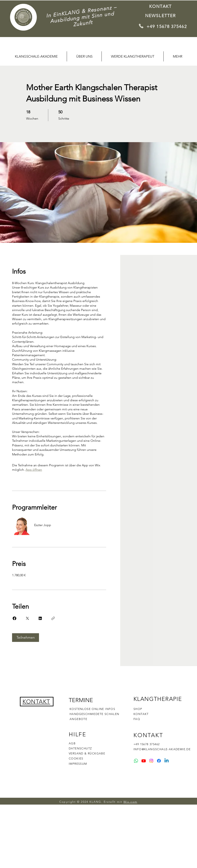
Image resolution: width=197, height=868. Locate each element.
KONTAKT (141, 714)
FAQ (137, 719)
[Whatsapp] (136, 761)
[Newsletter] (161, 16)
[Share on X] (27, 618)
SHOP (138, 709)
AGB (72, 743)
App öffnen (34, 470)
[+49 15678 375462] (168, 26)
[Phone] (141, 26)
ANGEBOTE (78, 719)
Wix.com (130, 802)
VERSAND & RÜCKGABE (87, 753)
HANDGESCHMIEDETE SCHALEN (94, 714)
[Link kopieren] (53, 618)
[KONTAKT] (161, 6)
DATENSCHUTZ (80, 748)
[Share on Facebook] (14, 618)
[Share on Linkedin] (40, 618)
